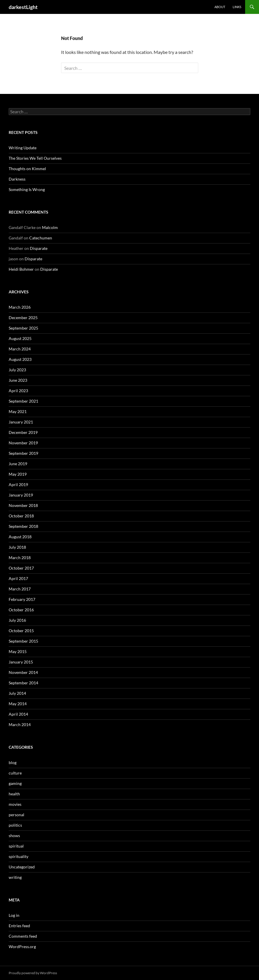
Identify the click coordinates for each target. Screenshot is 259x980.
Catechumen (41, 238)
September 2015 (23, 641)
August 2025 (20, 338)
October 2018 (21, 516)
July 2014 (17, 693)
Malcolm (50, 227)
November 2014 (23, 672)
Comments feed (23, 936)
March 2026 (20, 307)
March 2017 (20, 589)
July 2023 (17, 370)
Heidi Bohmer (21, 269)
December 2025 (23, 318)
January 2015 (21, 662)
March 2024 (20, 349)
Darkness (17, 179)
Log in (14, 915)
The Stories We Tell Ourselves (35, 158)
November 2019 (23, 443)
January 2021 (21, 422)
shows (14, 836)
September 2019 (23, 453)
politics (15, 825)
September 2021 (23, 401)
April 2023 (18, 391)
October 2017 (21, 568)
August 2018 (20, 537)
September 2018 (23, 526)
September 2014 (23, 683)
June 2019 (18, 464)
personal (16, 815)
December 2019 (23, 432)
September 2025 (23, 328)
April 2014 (18, 714)
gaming (15, 783)
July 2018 (17, 547)
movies (15, 804)
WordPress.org (22, 947)
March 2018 (20, 558)
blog (13, 762)
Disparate (39, 248)
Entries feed (19, 926)
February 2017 (22, 599)
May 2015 (18, 651)
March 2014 (20, 724)
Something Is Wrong (27, 189)
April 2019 (18, 484)
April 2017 (18, 578)
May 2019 (18, 474)
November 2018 (23, 505)
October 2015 (21, 631)
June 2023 (18, 380)
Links (237, 7)
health (14, 794)
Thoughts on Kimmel (27, 169)
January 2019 (21, 495)
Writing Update (23, 148)
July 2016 (17, 620)
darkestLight (23, 7)
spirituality (19, 856)
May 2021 (18, 411)
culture (15, 773)
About (220, 7)
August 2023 (20, 359)
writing (15, 877)
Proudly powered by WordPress (33, 973)
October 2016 (21, 610)
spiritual (16, 846)
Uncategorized (22, 867)
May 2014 (18, 704)
